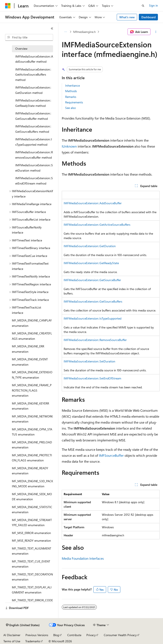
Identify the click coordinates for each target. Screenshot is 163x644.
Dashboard (148, 17)
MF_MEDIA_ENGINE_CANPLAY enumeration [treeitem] (32, 323)
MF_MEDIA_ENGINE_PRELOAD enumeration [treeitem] (32, 445)
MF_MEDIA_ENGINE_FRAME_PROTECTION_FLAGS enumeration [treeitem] (32, 390)
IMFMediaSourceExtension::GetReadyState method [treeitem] (33, 103)
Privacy (91, 635)
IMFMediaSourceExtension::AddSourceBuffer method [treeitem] (34, 59)
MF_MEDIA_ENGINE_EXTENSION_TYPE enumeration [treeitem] (32, 375)
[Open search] (143, 6)
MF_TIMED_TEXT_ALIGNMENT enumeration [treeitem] (32, 551)
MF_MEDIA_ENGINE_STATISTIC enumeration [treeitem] (32, 510)
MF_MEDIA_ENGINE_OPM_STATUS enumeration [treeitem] (32, 432)
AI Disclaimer (12, 635)
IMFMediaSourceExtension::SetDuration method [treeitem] (34, 168)
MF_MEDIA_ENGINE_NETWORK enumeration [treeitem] (32, 419)
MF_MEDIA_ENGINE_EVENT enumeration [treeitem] (30, 362)
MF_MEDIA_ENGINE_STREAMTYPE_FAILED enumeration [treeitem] (32, 523)
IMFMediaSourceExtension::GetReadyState (91, 263)
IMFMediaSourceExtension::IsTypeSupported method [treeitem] (34, 142)
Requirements (74, 102)
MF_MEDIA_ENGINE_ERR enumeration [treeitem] (28, 349)
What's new (127, 17)
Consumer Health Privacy (120, 635)
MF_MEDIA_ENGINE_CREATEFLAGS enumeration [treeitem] (32, 336)
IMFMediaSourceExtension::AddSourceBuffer (93, 203)
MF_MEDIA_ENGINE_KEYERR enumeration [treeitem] (30, 406)
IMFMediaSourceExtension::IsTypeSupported (93, 318)
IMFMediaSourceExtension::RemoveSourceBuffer (95, 340)
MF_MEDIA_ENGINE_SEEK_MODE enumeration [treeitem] (32, 497)
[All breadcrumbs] (65, 32)
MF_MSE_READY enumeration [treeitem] (31, 540)
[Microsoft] (8, 6)
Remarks (71, 97)
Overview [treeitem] (21, 49)
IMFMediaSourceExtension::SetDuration (89, 361)
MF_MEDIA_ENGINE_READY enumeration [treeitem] (30, 471)
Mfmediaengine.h (84, 32)
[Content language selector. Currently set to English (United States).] (23, 625)
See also (70, 108)
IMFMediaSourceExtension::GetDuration (90, 246)
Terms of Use (12, 641)
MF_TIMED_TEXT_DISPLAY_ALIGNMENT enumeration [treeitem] (32, 590)
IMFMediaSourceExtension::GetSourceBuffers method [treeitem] (33, 129)
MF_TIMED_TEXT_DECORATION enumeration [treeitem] (32, 577)
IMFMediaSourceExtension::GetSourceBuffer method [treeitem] (33, 116)
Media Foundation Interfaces (83, 558)
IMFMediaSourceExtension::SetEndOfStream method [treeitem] (34, 181)
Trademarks (33, 641)
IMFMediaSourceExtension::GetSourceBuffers (93, 301)
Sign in (153, 5)
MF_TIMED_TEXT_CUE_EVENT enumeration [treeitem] (31, 564)
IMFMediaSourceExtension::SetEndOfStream (92, 378)
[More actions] (156, 32)
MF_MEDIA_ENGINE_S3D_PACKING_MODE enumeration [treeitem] (32, 484)
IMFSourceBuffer (111, 455)
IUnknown (69, 146)
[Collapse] (52, 28)
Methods (71, 91)
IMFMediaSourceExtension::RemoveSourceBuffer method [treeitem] (34, 155)
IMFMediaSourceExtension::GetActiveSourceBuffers (97, 225)
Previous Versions (37, 635)
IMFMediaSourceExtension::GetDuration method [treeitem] (33, 90)
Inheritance (72, 85)
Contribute (74, 635)
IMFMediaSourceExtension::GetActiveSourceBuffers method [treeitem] (33, 75)
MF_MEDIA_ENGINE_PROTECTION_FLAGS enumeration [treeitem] (32, 458)
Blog (56, 635)
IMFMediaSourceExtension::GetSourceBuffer (92, 280)
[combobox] (29, 37)
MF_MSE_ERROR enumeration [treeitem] (31, 533)
